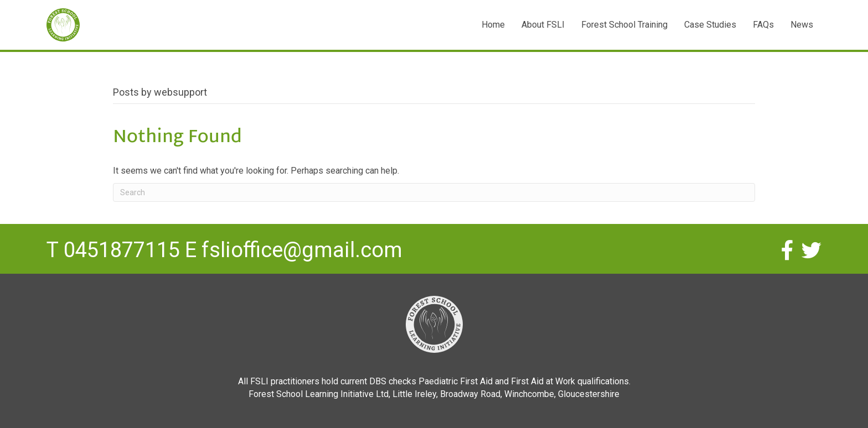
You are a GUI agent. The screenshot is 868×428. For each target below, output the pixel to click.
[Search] (434, 192)
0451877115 (122, 250)
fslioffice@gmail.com (302, 250)
